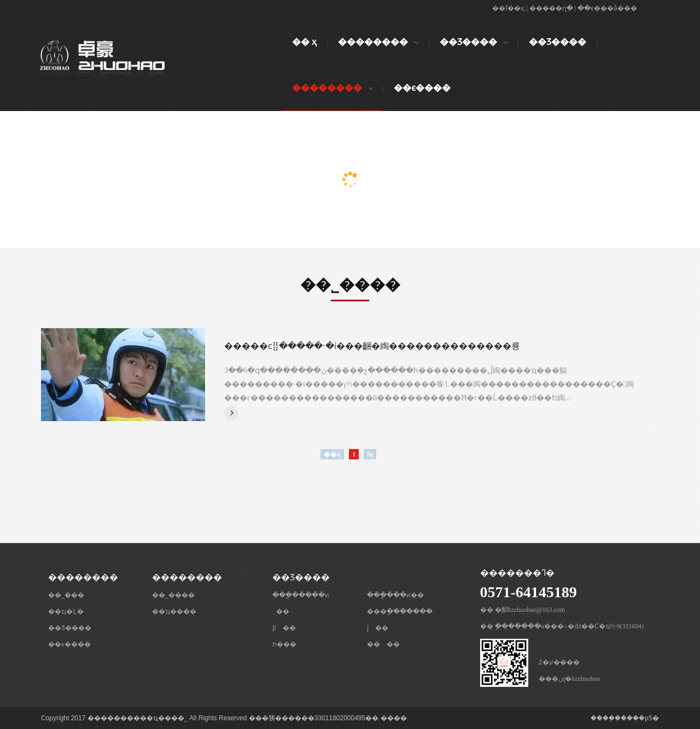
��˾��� (66, 595)
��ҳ (332, 454)
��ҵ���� (174, 611)
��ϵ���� (69, 644)
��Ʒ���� (70, 628)
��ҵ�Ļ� (66, 611)
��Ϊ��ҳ (508, 8)
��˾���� (173, 595)
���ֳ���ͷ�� (395, 595)
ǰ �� (378, 628)
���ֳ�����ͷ (301, 595)
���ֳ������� (400, 611)
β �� (284, 628)
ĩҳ (370, 454)
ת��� (284, 644)
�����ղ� (551, 8)
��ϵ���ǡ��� (607, 8)
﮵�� (281, 611)
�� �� (383, 644)
